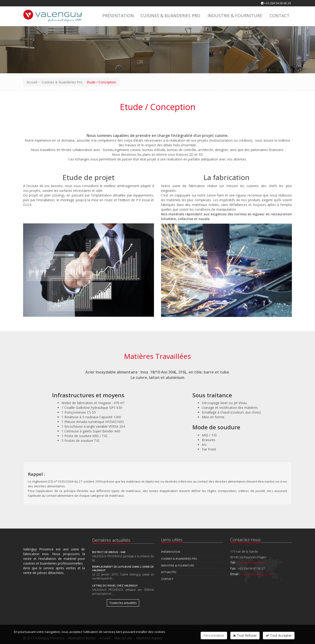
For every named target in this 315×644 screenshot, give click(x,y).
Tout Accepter (279, 635)
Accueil (32, 82)
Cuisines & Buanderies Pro (170, 16)
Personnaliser (214, 635)
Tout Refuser (245, 635)
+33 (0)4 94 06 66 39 (277, 3)
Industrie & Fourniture (235, 16)
